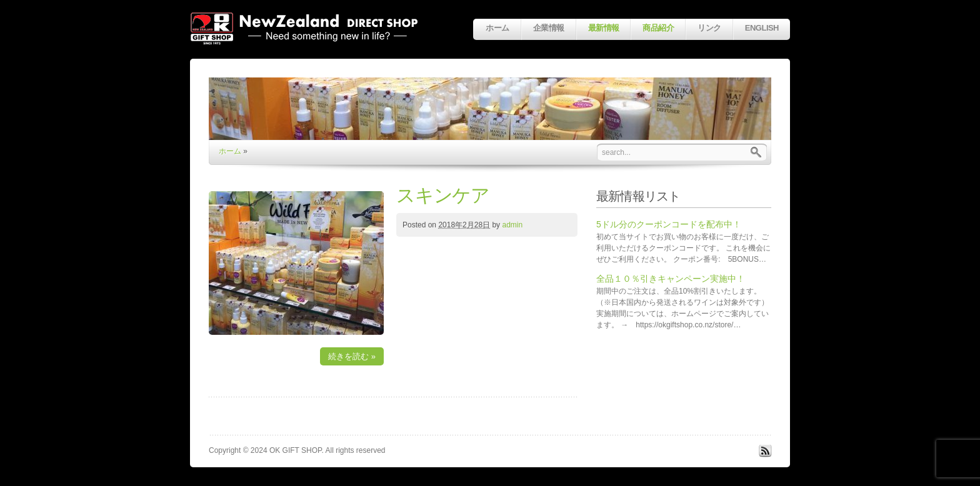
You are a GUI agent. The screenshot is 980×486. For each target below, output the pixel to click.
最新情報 (604, 28)
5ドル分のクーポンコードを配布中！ (669, 224)
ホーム (497, 28)
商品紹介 (658, 28)
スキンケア (443, 195)
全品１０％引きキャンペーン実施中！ (671, 279)
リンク (709, 28)
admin (512, 225)
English (762, 28)
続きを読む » (352, 356)
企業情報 (549, 28)
